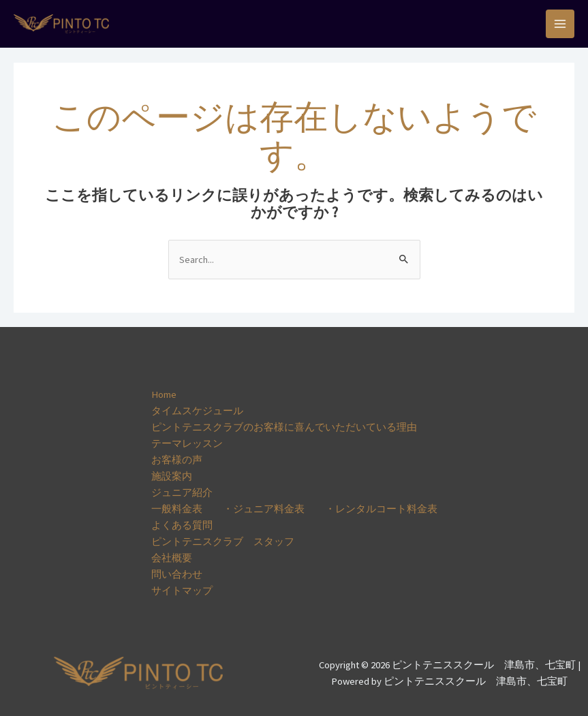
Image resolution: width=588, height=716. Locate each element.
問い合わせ (177, 574)
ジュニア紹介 (182, 493)
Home (164, 394)
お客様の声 (177, 460)
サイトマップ (182, 591)
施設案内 (172, 476)
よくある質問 (182, 525)
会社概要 (172, 558)
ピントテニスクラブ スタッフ (223, 542)
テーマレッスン (187, 443)
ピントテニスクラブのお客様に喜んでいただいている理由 (284, 427)
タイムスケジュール (197, 411)
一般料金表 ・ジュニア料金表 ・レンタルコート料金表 (294, 509)
